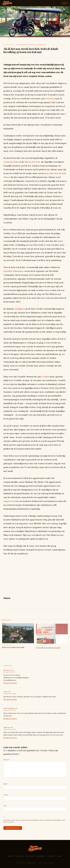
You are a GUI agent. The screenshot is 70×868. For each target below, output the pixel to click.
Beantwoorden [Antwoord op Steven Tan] (10, 738)
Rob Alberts (7, 670)
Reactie (7, 760)
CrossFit (45, 377)
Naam (6, 784)
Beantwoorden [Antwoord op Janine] (10, 700)
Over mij (19, 856)
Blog (11, 856)
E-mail (6, 795)
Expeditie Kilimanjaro (14, 271)
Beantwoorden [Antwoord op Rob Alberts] (10, 683)
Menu (65, 3)
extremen (50, 99)
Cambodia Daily (11, 162)
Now (60, 856)
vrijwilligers (19, 309)
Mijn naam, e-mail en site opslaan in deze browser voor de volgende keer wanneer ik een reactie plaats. (34, 821)
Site (5, 806)
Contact (51, 856)
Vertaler (30, 856)
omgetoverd (9, 501)
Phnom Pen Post (32, 162)
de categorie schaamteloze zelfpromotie (31, 45)
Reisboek (40, 856)
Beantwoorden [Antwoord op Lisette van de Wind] (10, 719)
